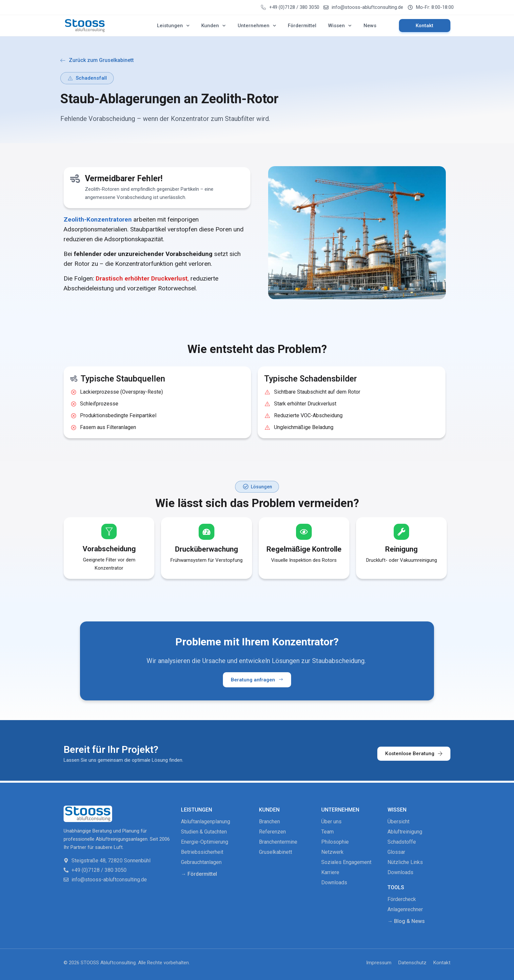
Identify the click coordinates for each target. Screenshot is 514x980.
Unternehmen (257, 26)
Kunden (214, 26)
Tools (396, 887)
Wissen (340, 26)
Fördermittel (302, 26)
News (370, 26)
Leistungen (173, 26)
